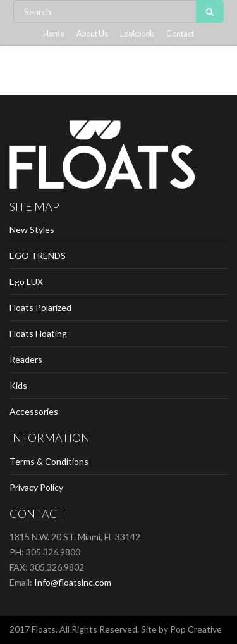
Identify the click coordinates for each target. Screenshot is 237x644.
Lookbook (137, 34)
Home (54, 34)
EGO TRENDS (38, 256)
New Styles (32, 230)
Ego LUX (26, 281)
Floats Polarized (40, 307)
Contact (180, 34)
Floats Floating (38, 333)
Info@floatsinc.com (73, 582)
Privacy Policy (36, 487)
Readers (26, 359)
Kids (18, 385)
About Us (92, 34)
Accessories (34, 411)
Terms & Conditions (49, 461)
